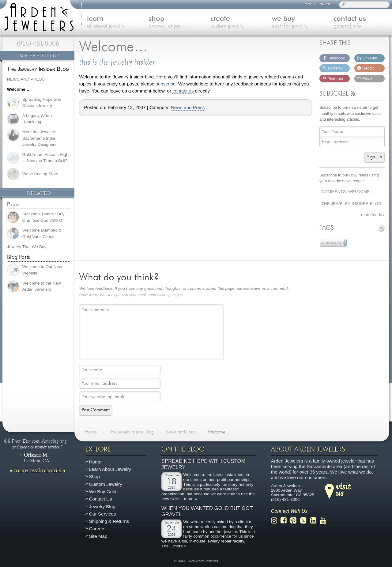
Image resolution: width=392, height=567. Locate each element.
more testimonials (38, 471)
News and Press (188, 108)
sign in (310, 4)
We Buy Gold (103, 491)
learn (113, 23)
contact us (183, 91)
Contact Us (101, 499)
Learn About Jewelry (110, 469)
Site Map (98, 536)
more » (191, 499)
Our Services (103, 514)
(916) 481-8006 (38, 43)
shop (175, 23)
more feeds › (373, 215)
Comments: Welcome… (348, 192)
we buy (298, 23)
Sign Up (375, 157)
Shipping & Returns (109, 521)
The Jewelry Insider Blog (351, 204)
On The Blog (183, 449)
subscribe (166, 84)
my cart (326, 4)
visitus (343, 490)
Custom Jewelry (106, 484)
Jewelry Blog (102, 507)
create (236, 23)
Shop (94, 477)
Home (95, 462)
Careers (97, 529)
